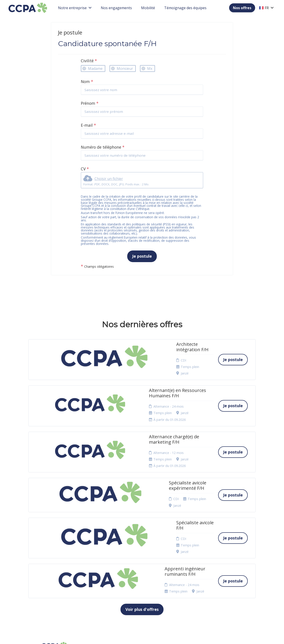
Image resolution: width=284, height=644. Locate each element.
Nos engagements (116, 8)
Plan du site (141, 577)
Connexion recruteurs (140, 584)
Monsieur (125, 68)
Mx (150, 68)
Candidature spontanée (99, 565)
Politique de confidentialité (143, 565)
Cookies (138, 572)
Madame (95, 68)
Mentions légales (145, 557)
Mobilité (148, 8)
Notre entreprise (75, 8)
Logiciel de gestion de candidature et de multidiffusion (142, 636)
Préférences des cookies (144, 593)
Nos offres (242, 8)
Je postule (142, 256)
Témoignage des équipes (185, 8)
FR (266, 8)
